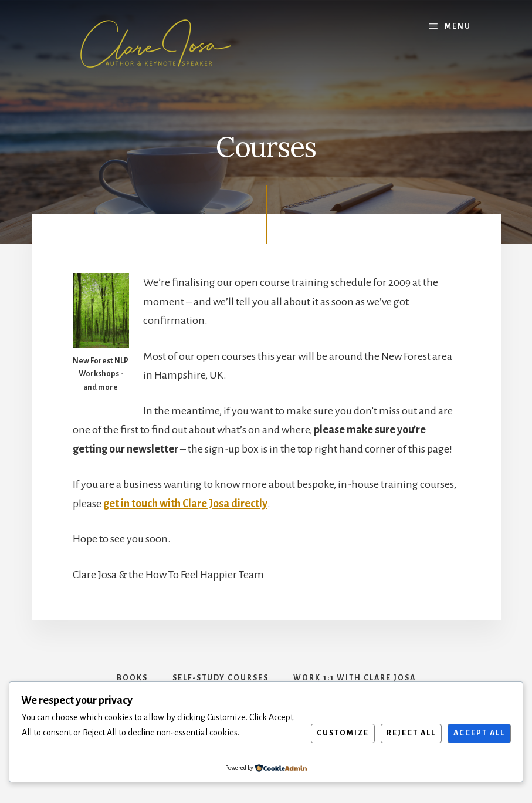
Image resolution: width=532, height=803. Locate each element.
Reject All (411, 733)
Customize (343, 733)
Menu (458, 26)
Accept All (479, 733)
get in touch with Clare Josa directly (185, 504)
